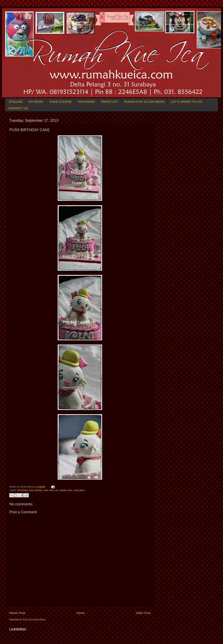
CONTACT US (18, 108)
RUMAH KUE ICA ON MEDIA (144, 102)
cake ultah (49, 490)
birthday (38, 490)
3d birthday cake (25, 490)
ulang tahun (79, 490)
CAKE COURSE (61, 102)
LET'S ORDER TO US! (186, 102)
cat (56, 490)
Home (80, 613)
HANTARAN (86, 102)
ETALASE (16, 102)
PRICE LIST (110, 102)
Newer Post (17, 613)
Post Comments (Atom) (34, 619)
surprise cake (65, 490)
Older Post (143, 613)
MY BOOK (36, 102)
